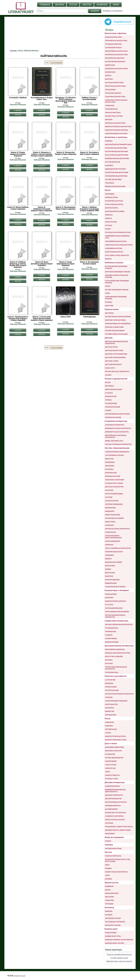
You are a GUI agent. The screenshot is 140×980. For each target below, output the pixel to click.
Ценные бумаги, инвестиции (118, 830)
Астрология (110, 680)
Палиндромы (111, 403)
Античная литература (115, 425)
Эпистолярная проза (114, 252)
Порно (108, 286)
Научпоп (109, 663)
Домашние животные (114, 747)
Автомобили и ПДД (113, 848)
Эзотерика (110, 708)
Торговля (109, 823)
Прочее (108, 852)
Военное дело (111, 929)
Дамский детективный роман (118, 144)
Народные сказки (113, 918)
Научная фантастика (114, 83)
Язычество (110, 711)
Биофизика (110, 462)
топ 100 (73, 4)
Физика (108, 559)
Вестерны (109, 313)
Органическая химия (114, 518)
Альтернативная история (116, 134)
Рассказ (108, 225)
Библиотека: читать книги (119, 961)
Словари (109, 635)
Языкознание (111, 583)
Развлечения (111, 761)
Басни (108, 382)
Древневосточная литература (118, 428)
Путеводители (111, 628)
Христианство (111, 704)
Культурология (112, 501)
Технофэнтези (111, 109)
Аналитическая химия (115, 587)
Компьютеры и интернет (117, 590)
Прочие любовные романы (117, 290)
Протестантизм (112, 690)
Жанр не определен (114, 837)
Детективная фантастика (116, 51)
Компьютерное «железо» (116, 601)
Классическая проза (114, 204)
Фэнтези (109, 120)
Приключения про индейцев (118, 324)
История (109, 497)
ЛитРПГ (108, 76)
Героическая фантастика (116, 41)
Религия (109, 697)
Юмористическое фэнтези (116, 130)
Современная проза (114, 248)
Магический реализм (115, 211)
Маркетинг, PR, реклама (115, 813)
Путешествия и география (116, 334)
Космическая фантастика (116, 69)
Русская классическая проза (118, 232)
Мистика (109, 79)
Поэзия (108, 410)
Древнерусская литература (117, 432)
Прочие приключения (115, 331)
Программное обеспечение (117, 612)
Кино (107, 865)
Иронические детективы (116, 148)
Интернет (109, 598)
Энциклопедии (112, 642)
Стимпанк (110, 106)
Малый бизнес (111, 809)
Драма (108, 890)
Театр (107, 875)
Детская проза (111, 347)
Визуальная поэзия (113, 389)
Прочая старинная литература (118, 444)
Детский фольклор (113, 364)
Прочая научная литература (117, 529)
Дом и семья (111, 743)
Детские (108, 338)
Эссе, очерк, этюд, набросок (117, 255)
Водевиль (109, 886)
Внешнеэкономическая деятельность (115, 791)
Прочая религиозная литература (119, 694)
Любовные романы (114, 262)
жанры (59, 4)
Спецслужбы (111, 933)
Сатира (108, 733)
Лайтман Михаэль (18, 105)
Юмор (107, 718)
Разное (108, 841)
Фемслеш (109, 306)
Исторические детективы (116, 151)
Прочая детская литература (117, 371)
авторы (87, 4)
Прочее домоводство (114, 758)
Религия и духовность (116, 676)
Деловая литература (115, 782)
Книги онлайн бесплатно (119, 954)
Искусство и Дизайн (114, 656)
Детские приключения (115, 357)
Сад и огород (111, 765)
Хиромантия (111, 715)
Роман (108, 229)
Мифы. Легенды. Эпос (114, 441)
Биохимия (110, 466)
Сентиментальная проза (116, 241)
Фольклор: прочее (113, 925)
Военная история (113, 476)
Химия (108, 569)
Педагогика (110, 522)
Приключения (112, 309)
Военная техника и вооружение (119, 940)
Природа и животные (114, 327)
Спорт (108, 772)
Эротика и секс (112, 779)
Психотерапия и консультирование (113, 537)
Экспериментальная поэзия (117, 414)
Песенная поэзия (113, 407)
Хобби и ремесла (112, 775)
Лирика (108, 400)
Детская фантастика (114, 350)
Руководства (111, 631)
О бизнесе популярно (114, 816)
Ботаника (109, 469)
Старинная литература (116, 421)
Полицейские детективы (116, 176)
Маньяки (109, 165)
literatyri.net (20, 976)
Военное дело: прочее (114, 943)
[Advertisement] (54, 33)
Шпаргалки (110, 573)
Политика (109, 525)
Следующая (56, 62)
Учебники (109, 555)
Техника (109, 845)
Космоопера (110, 72)
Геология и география (115, 480)
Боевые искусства (113, 936)
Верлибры (109, 386)
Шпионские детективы (115, 186)
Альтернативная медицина (117, 452)
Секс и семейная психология (118, 548)
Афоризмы (110, 194)
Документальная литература (119, 646)
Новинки (102, 4)
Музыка (108, 868)
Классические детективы (116, 155)
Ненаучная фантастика (115, 86)
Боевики (109, 141)
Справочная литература (116, 621)
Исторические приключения (118, 317)
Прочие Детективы (113, 179)
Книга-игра (110, 368)
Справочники (111, 638)
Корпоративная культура (116, 802)
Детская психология (114, 487)
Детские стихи (112, 361)
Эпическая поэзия (113, 417)
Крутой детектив (112, 162)
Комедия (109, 726)
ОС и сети (109, 605)
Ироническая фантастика (116, 55)
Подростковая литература (116, 872)
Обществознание (112, 515)
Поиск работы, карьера (115, 820)
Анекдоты (109, 722)
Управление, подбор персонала (119, 827)
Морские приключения (115, 320)
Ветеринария (111, 473)
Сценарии (109, 900)
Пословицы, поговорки (115, 922)
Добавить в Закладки (113, 11)
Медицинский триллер (115, 169)
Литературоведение (114, 504)
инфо (116, 4)
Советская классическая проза (119, 245)
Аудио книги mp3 (119, 958)
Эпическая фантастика (115, 123)
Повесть (109, 218)
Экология (109, 576)
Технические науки (114, 552)
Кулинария (110, 754)
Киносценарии (112, 893)
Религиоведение (112, 541)
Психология (110, 532)
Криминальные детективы (117, 158)
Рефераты (109, 545)
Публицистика (112, 672)
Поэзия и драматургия (116, 379)
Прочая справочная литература (119, 625)
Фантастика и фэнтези (115, 33)
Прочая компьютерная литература (115, 616)
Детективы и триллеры (116, 137)
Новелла (109, 215)
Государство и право (114, 483)
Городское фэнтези (113, 44)
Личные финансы (113, 806)
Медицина (110, 511)
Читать (18, 115)
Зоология (109, 490)
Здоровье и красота (113, 751)
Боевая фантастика (114, 37)
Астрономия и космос (115, 455)
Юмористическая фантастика (118, 127)
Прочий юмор (111, 729)
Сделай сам (110, 768)
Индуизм (109, 683)
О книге (18, 110)
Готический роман (113, 48)
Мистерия (109, 897)
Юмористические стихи (116, 740)
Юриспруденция (112, 580)
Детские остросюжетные (116, 354)
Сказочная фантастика (115, 97)
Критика (109, 660)
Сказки (108, 375)
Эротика (109, 302)
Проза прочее (111, 222)
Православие (111, 687)
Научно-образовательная (117, 448)
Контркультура (112, 208)
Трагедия (109, 904)
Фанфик (108, 879)
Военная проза (111, 197)
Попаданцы (110, 90)
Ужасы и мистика (113, 113)
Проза (108, 190)
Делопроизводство (113, 799)
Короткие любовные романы (118, 272)
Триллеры (109, 183)
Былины (109, 911)
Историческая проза (114, 201)
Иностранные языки (114, 494)
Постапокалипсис (113, 93)
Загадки (109, 915)
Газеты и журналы (113, 856)
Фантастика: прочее (114, 116)
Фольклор (109, 907)
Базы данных (111, 594)
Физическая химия (113, 562)
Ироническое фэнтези (115, 58)
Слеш (107, 293)
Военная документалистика (118, 653)
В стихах (109, 393)
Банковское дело (112, 786)
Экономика (110, 834)
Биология (109, 459)
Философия (110, 566)
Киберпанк (110, 65)
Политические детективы (117, 172)
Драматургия (111, 396)
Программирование (114, 608)
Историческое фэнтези (115, 62)
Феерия (108, 259)
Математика (110, 508)
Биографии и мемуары (115, 649)
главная (45, 4)
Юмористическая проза (115, 736)
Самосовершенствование (116, 701)
